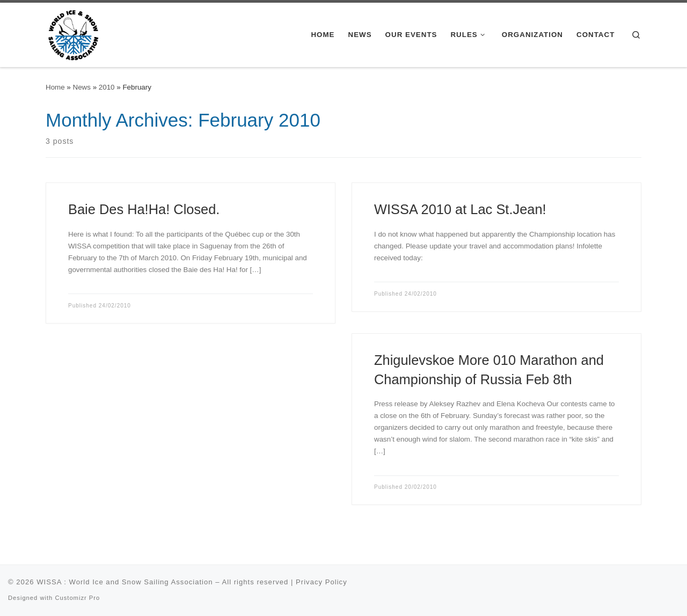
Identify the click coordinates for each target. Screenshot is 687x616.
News (82, 87)
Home (55, 87)
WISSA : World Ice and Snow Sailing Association (125, 582)
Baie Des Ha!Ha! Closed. (144, 209)
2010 (107, 87)
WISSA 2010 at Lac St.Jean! (460, 209)
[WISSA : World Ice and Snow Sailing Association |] (73, 33)
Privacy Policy (321, 582)
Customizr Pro (77, 598)
